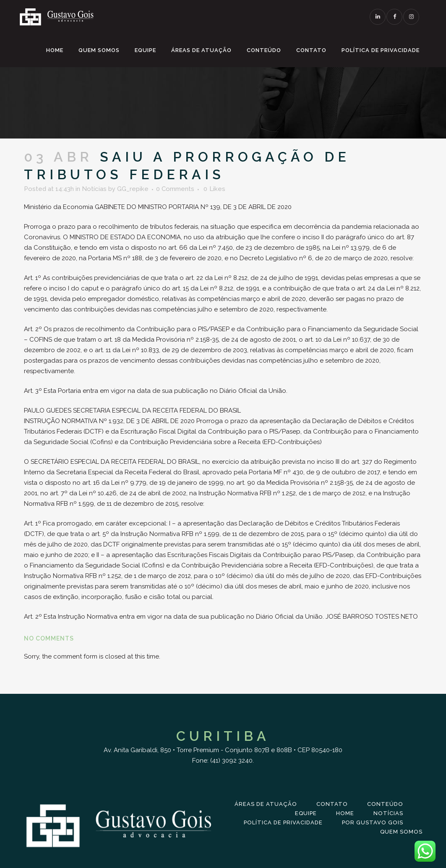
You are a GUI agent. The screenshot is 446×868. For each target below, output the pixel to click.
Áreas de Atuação (266, 804)
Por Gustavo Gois (373, 822)
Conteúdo (385, 804)
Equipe (306, 813)
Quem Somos (401, 832)
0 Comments (175, 189)
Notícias (94, 189)
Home (345, 813)
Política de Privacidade (283, 822)
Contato (332, 804)
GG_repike (133, 189)
